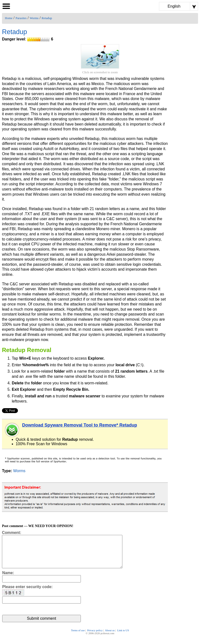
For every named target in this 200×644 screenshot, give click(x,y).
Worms (34, 18)
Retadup (47, 18)
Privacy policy (95, 637)
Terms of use (78, 637)
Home (9, 18)
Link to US (123, 637)
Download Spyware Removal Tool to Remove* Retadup (80, 425)
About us (110, 637)
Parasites (21, 18)
